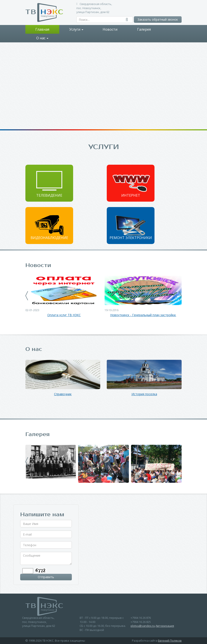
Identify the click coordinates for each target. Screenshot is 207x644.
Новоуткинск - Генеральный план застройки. (143, 315)
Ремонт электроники (131, 238)
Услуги (76, 29)
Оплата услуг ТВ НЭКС (64, 315)
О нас (42, 38)
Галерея (144, 29)
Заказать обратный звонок (158, 19)
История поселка (144, 394)
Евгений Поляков (170, 641)
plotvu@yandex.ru (143, 626)
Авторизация (165, 626)
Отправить (46, 577)
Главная (42, 29)
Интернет (131, 195)
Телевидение (49, 195)
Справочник (63, 394)
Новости (110, 29)
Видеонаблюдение (49, 238)
